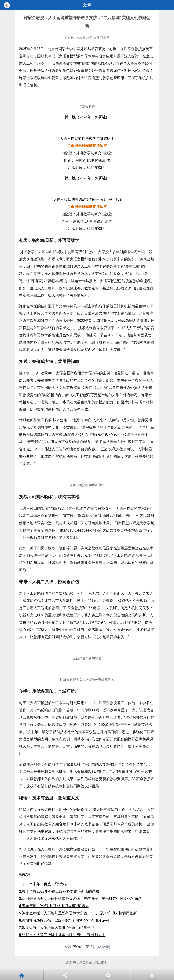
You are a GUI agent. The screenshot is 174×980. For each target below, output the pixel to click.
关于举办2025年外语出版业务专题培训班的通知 (59, 891)
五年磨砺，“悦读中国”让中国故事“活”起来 (54, 906)
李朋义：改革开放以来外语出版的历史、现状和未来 (62, 935)
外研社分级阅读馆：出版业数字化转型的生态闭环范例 (64, 920)
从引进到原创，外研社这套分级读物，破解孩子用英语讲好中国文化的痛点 (80, 899)
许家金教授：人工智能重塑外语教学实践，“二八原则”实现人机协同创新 (78, 913)
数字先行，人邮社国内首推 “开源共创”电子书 (57, 928)
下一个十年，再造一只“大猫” (43, 884)
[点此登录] (102, 947)
